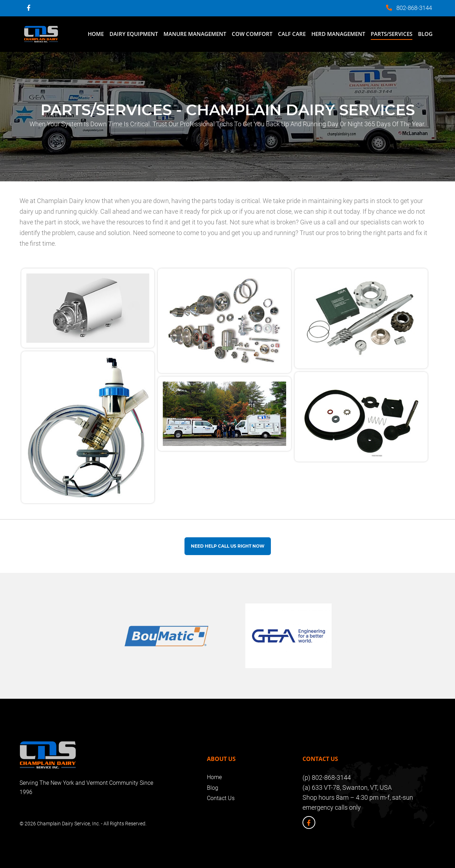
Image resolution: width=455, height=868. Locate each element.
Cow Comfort (252, 34)
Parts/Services (392, 34)
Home (96, 34)
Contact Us (221, 798)
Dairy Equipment (134, 34)
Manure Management (195, 34)
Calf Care (292, 34)
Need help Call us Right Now (228, 546)
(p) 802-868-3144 (327, 778)
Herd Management (338, 34)
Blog (425, 34)
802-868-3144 (414, 8)
